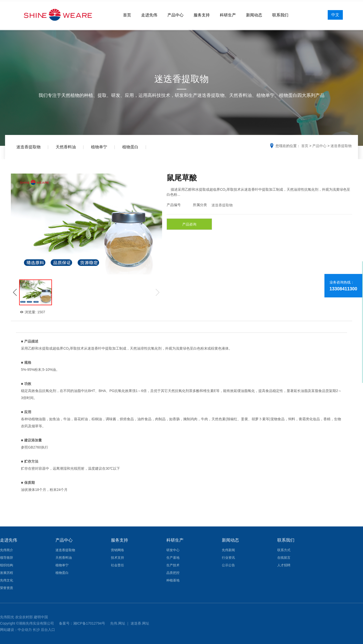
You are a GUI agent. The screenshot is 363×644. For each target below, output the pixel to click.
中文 (335, 15)
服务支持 (202, 15)
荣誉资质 (7, 588)
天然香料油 (66, 147)
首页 (127, 15)
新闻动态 (254, 15)
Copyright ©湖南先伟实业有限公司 (27, 623)
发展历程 (7, 573)
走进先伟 (149, 15)
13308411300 (343, 289)
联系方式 (284, 550)
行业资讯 (228, 558)
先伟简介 (7, 550)
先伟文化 (7, 580)
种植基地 (173, 580)
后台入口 (48, 630)
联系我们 (280, 15)
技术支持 (117, 558)
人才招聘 (284, 565)
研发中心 (173, 550)
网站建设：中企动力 (16, 630)
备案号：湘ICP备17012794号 (83, 623)
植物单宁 (99, 147)
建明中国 (41, 617)
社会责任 (117, 565)
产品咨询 (189, 224)
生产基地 (173, 558)
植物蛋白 (130, 147)
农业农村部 (24, 617)
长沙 (36, 630)
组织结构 (7, 565)
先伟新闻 (228, 550)
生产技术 (173, 565)
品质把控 (173, 573)
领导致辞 (7, 558)
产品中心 (175, 15)
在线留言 (284, 558)
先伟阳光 (7, 617)
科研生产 (228, 15)
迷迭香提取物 (28, 147)
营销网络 (117, 550)
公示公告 (228, 565)
